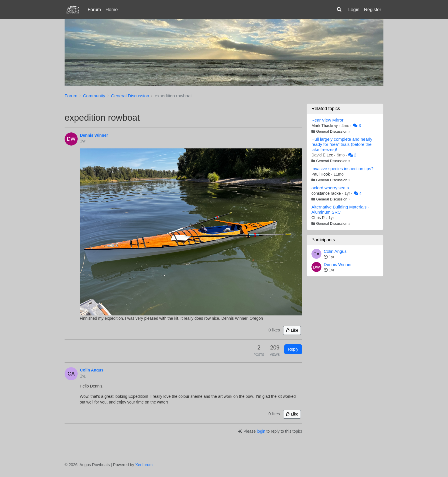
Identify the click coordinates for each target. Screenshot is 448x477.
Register (373, 9)
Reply (293, 349)
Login (354, 9)
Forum (94, 9)
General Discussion (332, 132)
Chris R (319, 218)
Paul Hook (321, 174)
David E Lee (323, 155)
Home (112, 9)
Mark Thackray (325, 126)
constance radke (327, 193)
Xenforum (144, 465)
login (261, 431)
